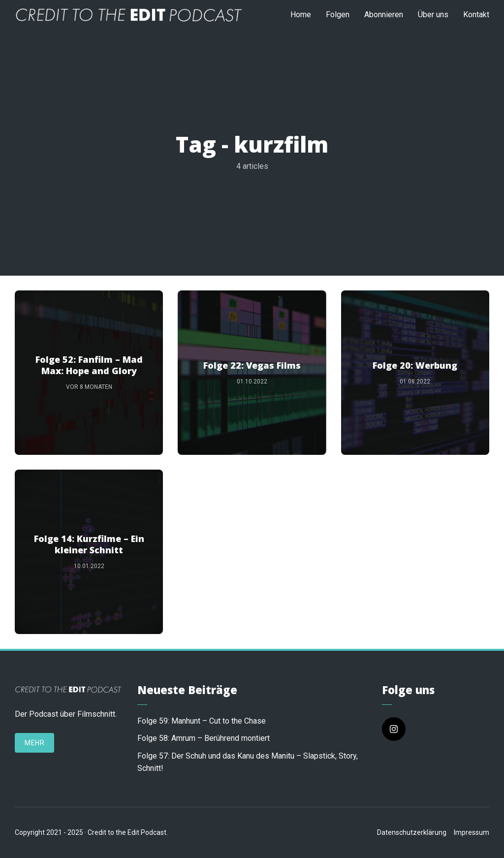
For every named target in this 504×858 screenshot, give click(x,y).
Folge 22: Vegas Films (252, 365)
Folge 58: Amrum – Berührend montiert (204, 738)
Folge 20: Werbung (415, 365)
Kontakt (476, 15)
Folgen (338, 15)
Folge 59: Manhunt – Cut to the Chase (202, 721)
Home (301, 15)
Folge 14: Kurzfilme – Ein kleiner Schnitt (89, 544)
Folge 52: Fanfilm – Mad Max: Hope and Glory (89, 365)
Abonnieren (384, 15)
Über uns (433, 15)
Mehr (34, 743)
